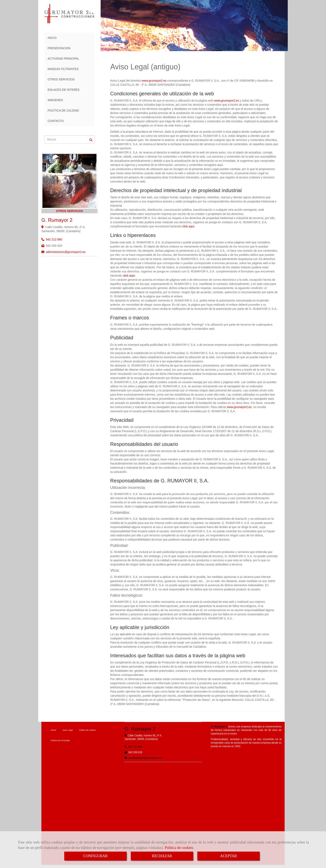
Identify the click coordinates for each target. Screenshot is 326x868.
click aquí (188, 226)
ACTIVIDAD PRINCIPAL (63, 59)
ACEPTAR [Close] (229, 856)
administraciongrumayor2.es (66, 252)
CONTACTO (56, 121)
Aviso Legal (67, 730)
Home (53, 730)
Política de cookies (179, 848)
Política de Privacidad (60, 740)
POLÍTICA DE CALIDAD (63, 110)
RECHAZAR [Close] (162, 856)
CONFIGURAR (95, 856)
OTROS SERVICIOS (61, 79)
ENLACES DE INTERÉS (64, 90)
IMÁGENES (55, 100)
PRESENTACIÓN (59, 48)
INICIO (52, 38)
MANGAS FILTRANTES (63, 69)
